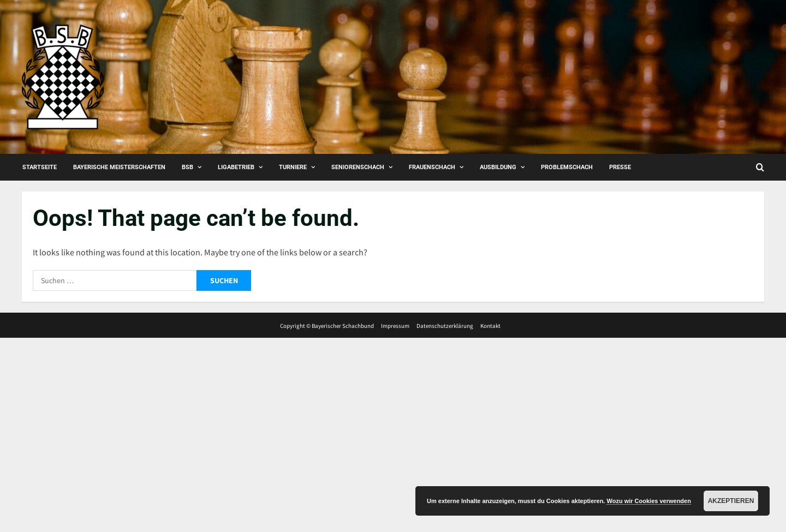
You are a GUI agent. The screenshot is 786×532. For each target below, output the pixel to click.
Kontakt (490, 326)
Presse (620, 167)
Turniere (293, 167)
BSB (187, 167)
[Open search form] (760, 167)
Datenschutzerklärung (445, 326)
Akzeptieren (731, 501)
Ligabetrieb (236, 167)
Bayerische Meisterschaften (119, 167)
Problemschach (567, 167)
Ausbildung (498, 167)
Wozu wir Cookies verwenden (648, 501)
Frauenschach (432, 167)
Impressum (395, 326)
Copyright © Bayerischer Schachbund (327, 326)
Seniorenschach (358, 167)
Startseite (40, 167)
